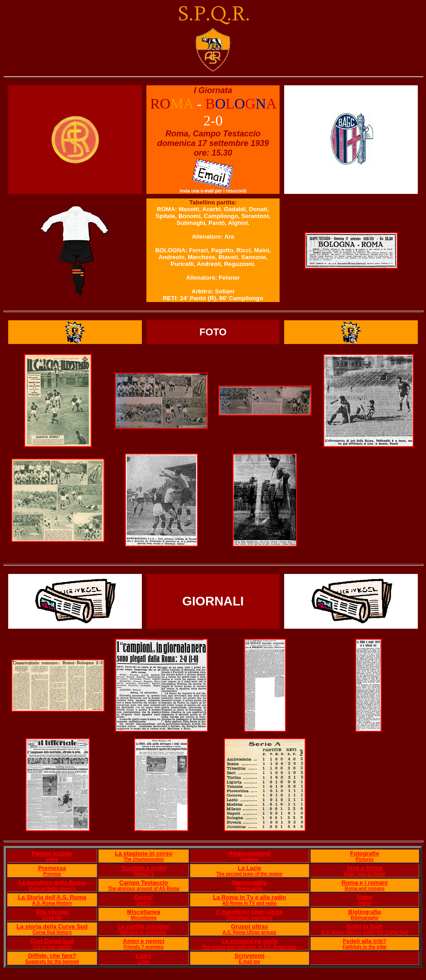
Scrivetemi (249, 956)
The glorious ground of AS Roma (144, 889)
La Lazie (249, 868)
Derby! (143, 897)
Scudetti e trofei (144, 868)
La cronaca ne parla (249, 941)
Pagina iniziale (52, 853)
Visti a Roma (364, 868)
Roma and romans (365, 889)
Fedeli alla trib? (365, 941)
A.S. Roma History (52, 903)
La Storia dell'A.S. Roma (52, 897)
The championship (144, 859)
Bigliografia (365, 912)
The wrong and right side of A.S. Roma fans (250, 947)
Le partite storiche (143, 926)
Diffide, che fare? (52, 956)
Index (52, 859)
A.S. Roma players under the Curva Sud (365, 932)
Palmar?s (143, 874)
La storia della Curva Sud (52, 926)
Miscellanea (143, 912)
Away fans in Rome (365, 874)
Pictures (365, 859)
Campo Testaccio (143, 883)
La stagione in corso (144, 853)
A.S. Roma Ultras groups (249, 932)
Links (144, 956)
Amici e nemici (143, 941)
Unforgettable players (52, 889)
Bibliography (365, 918)
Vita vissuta (52, 912)
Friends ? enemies (144, 947)
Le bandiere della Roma (52, 883)
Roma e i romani (365, 883)
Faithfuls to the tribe (364, 947)
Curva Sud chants (52, 947)
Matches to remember (143, 932)
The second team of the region (249, 874)
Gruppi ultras (249, 926)
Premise (52, 874)
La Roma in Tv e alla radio (249, 897)
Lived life (52, 918)
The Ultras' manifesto (249, 918)
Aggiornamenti (249, 853)
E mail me (250, 962)
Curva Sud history (52, 932)
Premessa (52, 868)
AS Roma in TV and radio (249, 903)
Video (365, 897)
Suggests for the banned (52, 962)
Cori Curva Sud (52, 941)
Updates (249, 859)
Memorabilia (249, 883)
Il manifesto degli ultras (249, 912)
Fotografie (365, 853)
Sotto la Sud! (364, 926)
